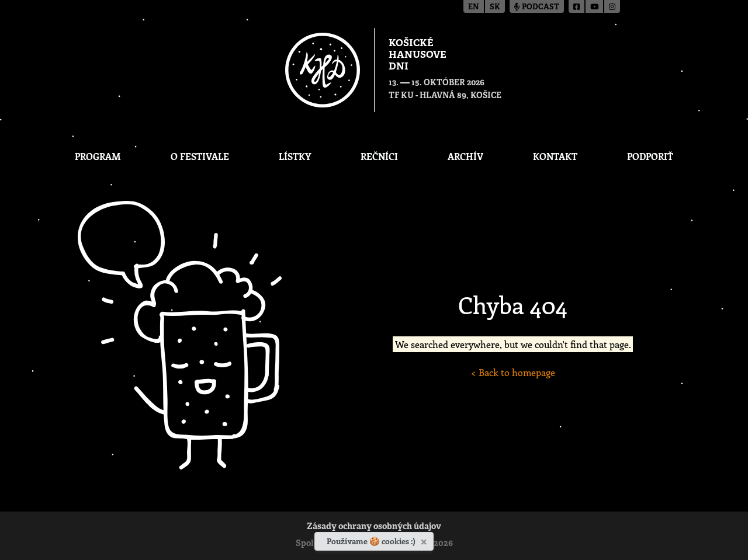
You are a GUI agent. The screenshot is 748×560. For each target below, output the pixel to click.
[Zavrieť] (425, 540)
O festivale (200, 156)
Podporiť (650, 156)
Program (98, 156)
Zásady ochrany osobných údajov (374, 527)
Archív (465, 156)
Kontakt (555, 156)
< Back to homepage (513, 372)
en (474, 7)
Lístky (295, 156)
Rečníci (379, 156)
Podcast (537, 7)
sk (495, 7)
